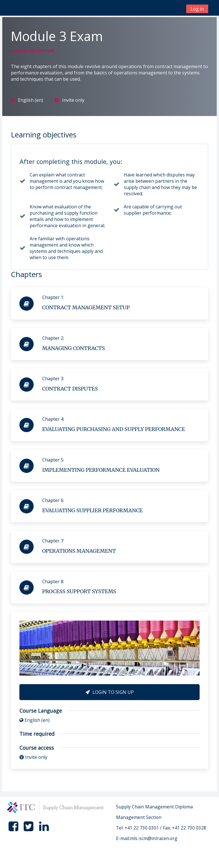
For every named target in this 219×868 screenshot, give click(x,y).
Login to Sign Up (110, 692)
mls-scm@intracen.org (154, 838)
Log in (197, 9)
